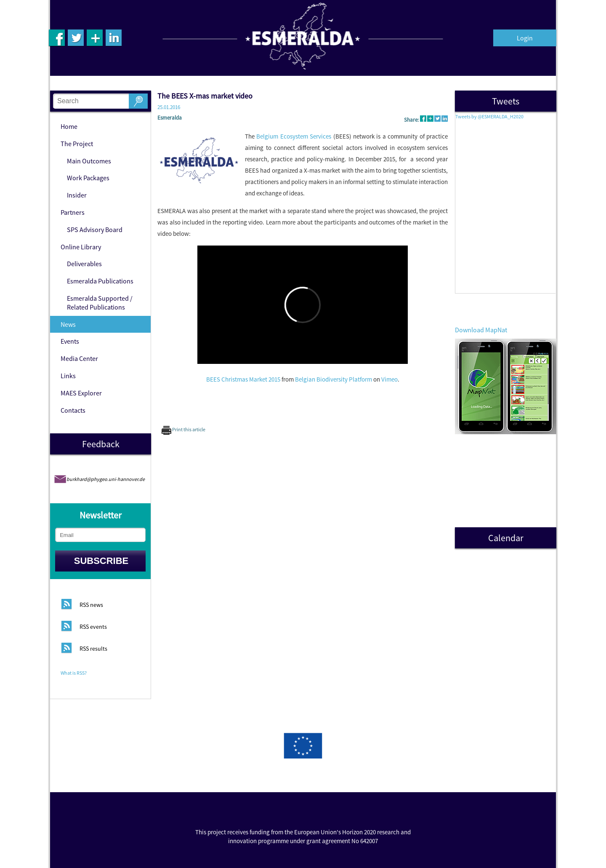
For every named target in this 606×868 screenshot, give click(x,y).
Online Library (81, 247)
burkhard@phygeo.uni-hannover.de (106, 479)
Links (68, 376)
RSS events (93, 627)
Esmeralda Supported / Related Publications (100, 303)
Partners (73, 212)
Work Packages (88, 178)
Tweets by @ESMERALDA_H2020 (489, 116)
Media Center (79, 358)
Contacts (73, 410)
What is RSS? (74, 673)
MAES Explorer (81, 393)
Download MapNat (481, 330)
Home (69, 126)
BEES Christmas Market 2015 (243, 379)
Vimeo (389, 379)
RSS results (93, 649)
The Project (77, 144)
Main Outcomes (89, 161)
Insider (77, 195)
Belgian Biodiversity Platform (334, 379)
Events (70, 341)
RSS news (91, 605)
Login (525, 38)
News (68, 324)
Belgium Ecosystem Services (294, 136)
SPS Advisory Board (95, 230)
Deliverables (84, 264)
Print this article (183, 429)
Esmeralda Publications (100, 281)
